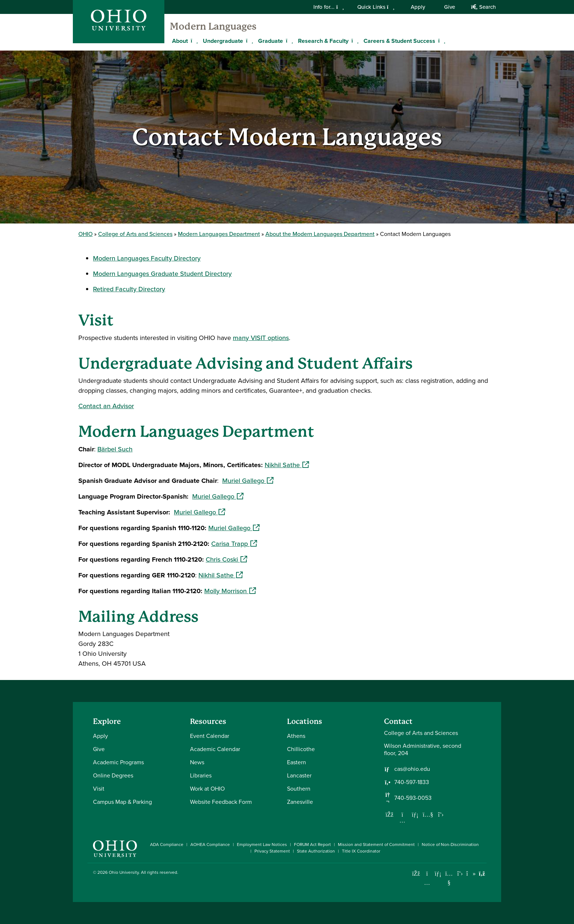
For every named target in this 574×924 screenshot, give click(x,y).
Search (483, 7)
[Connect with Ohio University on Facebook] (416, 874)
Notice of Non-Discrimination (450, 844)
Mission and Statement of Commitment (376, 844)
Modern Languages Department (219, 234)
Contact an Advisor (106, 406)
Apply (418, 7)
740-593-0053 (413, 798)
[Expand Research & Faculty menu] (354, 41)
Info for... (329, 7)
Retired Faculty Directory (129, 289)
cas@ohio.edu (412, 769)
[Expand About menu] (193, 41)
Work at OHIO (207, 789)
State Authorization (316, 851)
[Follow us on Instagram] (402, 820)
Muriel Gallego (248, 481)
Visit (99, 789)
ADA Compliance (167, 844)
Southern (299, 789)
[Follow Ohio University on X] (460, 874)
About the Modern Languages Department (320, 234)
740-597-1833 (412, 782)
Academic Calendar (215, 749)
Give (450, 7)
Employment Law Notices (262, 844)
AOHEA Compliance (210, 844)
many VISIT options (261, 338)
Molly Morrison (230, 591)
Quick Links (376, 7)
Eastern (297, 762)
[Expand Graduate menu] (288, 41)
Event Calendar (210, 736)
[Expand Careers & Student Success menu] (441, 41)
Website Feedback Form (221, 802)
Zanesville (300, 802)
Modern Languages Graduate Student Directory (162, 274)
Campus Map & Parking (122, 802)
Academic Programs (118, 762)
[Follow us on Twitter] (441, 814)
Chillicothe (301, 749)
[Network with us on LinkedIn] (415, 814)
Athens (296, 736)
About (180, 41)
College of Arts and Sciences (135, 234)
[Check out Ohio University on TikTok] (471, 874)
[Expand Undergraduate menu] (249, 41)
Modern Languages (213, 26)
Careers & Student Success (399, 41)
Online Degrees (113, 775)
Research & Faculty (323, 41)
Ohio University (124, 872)
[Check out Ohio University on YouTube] (449, 878)
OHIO (85, 234)
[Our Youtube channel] (428, 814)
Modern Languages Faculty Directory (147, 258)
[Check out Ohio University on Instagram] (427, 883)
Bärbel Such (115, 449)
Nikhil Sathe (287, 465)
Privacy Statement (272, 851)
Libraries (201, 775)
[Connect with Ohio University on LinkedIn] (438, 874)
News (197, 762)
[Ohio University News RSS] (482, 874)
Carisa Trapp (234, 544)
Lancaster (299, 775)
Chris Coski (226, 559)
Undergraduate (223, 41)
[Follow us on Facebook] (389, 814)
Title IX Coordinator (361, 851)
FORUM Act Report (312, 844)
